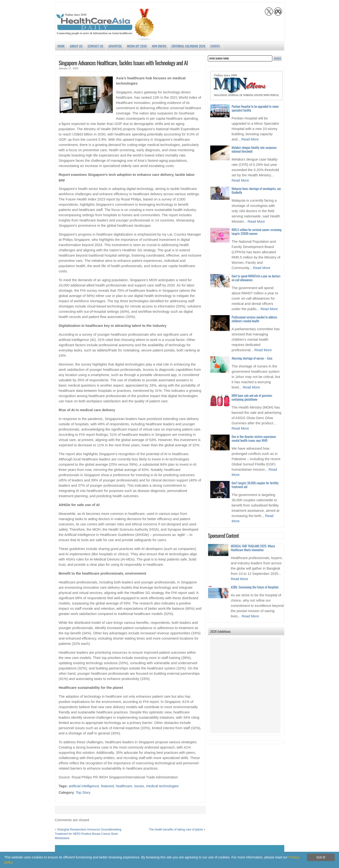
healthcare (124, 786)
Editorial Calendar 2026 (188, 46)
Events (215, 46)
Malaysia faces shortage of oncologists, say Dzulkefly (256, 190)
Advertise (115, 46)
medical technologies (162, 786)
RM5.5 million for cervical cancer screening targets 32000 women (257, 232)
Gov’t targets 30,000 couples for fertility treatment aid (255, 485)
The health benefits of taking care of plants (176, 830)
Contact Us (95, 46)
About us (76, 46)
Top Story (83, 793)
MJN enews (159, 46)
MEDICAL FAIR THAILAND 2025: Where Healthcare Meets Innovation (253, 548)
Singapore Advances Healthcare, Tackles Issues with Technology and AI (123, 63)
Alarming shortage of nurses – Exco (252, 358)
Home (61, 46)
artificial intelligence (84, 786)
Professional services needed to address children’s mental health (255, 319)
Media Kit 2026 (137, 46)
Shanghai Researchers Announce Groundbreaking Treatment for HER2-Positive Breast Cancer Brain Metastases (88, 834)
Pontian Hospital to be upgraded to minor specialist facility (255, 108)
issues (139, 786)
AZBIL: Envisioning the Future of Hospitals (255, 587)
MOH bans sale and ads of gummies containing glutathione (252, 397)
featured (108, 786)
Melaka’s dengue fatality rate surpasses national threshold (254, 149)
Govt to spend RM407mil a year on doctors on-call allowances (256, 278)
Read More (250, 139)
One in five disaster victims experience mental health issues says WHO (254, 438)
